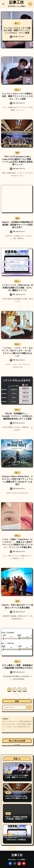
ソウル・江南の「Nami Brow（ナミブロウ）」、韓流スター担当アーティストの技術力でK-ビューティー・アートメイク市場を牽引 (17, 543)
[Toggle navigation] (3, 4)
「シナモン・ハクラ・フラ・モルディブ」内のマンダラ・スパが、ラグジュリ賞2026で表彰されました (17, 352)
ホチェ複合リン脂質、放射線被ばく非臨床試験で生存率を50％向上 (17, 666)
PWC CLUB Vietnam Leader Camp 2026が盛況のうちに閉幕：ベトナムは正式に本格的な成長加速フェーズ (17, 160)
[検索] (29, 707)
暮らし (17, 23)
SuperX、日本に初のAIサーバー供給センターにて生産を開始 (17, 606)
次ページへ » (17, 694)
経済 (17, 153)
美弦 (13, 37)
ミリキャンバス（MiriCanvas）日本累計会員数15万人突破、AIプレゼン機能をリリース (17, 288)
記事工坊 (17, 855)
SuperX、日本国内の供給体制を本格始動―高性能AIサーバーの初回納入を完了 (17, 225)
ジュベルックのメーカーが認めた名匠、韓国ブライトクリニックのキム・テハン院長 (17, 30)
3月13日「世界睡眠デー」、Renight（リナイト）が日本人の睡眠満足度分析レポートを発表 (17, 416)
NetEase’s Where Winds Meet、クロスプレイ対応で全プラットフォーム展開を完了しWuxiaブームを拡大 (17, 480)
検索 (17, 701)
